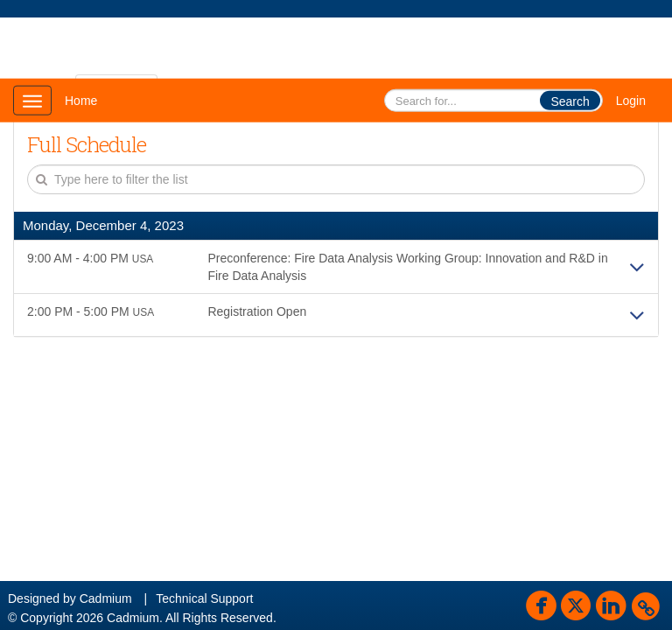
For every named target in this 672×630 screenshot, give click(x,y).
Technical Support (204, 598)
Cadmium (106, 598)
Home (81, 101)
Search (570, 101)
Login (631, 101)
